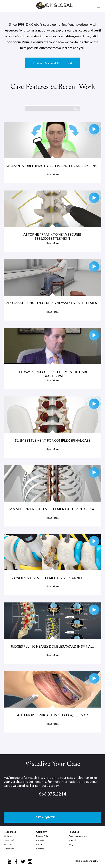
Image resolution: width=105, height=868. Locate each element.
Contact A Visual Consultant (53, 63)
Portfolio (73, 840)
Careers (40, 840)
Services (8, 844)
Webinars (8, 836)
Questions (9, 849)
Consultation (10, 840)
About (39, 844)
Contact (40, 849)
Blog (71, 844)
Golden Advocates (78, 836)
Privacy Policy (43, 836)
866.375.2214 (52, 794)
